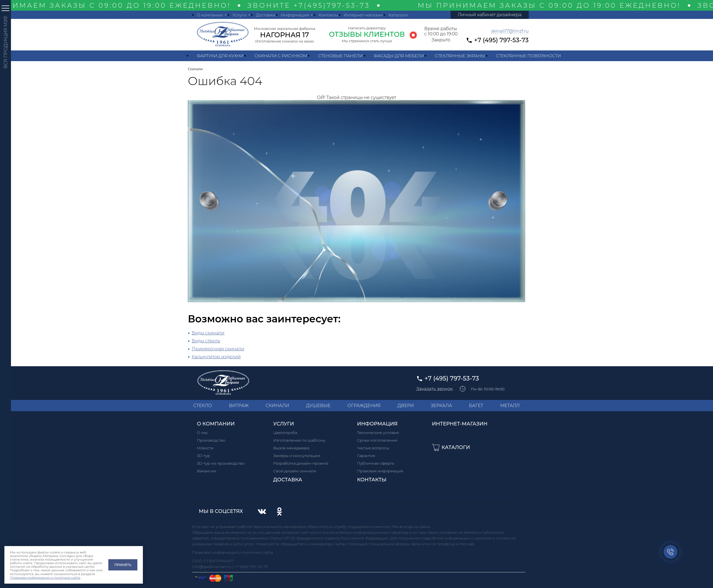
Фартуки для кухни (220, 56)
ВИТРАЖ (239, 406)
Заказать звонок (435, 389)
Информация (295, 15)
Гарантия (366, 456)
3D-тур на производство (221, 463)
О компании (210, 15)
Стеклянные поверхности (529, 56)
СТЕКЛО (203, 406)
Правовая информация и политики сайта (45, 577)
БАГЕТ (476, 406)
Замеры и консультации (297, 456)
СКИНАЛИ (277, 406)
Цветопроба (285, 433)
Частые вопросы (373, 448)
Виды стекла (206, 341)
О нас (203, 433)
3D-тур (203, 456)
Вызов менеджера (291, 448)
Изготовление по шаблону (299, 440)
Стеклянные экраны (460, 56)
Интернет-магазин (363, 15)
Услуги (239, 15)
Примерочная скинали (218, 349)
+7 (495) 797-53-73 (501, 40)
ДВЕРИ (406, 406)
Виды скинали (208, 333)
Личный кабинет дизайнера (490, 15)
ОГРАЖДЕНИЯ (364, 406)
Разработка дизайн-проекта (301, 463)
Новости (205, 448)
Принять (123, 565)
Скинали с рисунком (281, 56)
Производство (211, 440)
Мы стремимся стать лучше (367, 41)
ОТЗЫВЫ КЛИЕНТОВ (367, 34)
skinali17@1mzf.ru (510, 31)
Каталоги (398, 15)
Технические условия (378, 433)
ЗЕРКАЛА (442, 406)
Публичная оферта (376, 463)
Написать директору (367, 28)
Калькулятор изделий (216, 357)
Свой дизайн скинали (295, 471)
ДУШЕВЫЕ (318, 406)
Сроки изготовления (377, 440)
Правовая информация (380, 471)
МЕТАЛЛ (510, 406)
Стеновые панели (340, 56)
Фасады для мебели (399, 56)
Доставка (266, 15)
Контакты (328, 15)
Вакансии (206, 471)
